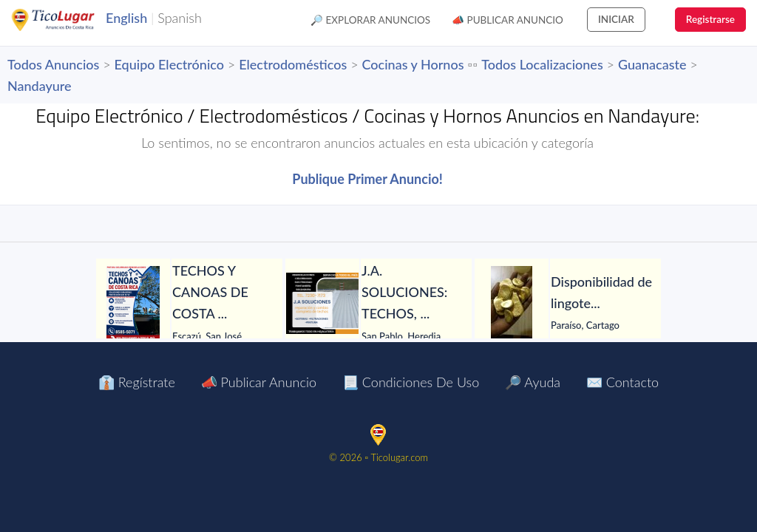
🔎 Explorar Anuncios (370, 20)
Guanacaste (652, 64)
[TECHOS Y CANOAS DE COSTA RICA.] (133, 303)
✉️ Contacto (622, 382)
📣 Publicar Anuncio (508, 20)
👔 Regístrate (137, 382)
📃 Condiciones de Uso (411, 382)
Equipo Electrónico (169, 64)
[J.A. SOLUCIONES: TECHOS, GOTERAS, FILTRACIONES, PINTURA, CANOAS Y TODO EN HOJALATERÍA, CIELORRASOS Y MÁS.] (322, 303)
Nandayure (40, 86)
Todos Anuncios (53, 64)
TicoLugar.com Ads (69, 20)
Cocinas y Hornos (413, 64)
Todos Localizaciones (542, 64)
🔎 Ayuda (533, 382)
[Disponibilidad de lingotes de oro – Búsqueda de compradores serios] (512, 303)
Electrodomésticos (293, 64)
